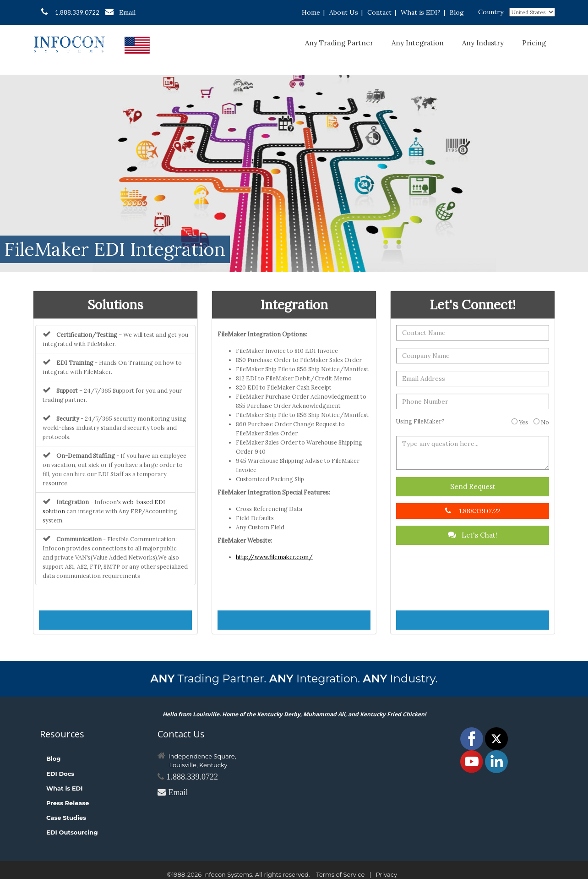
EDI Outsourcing (72, 832)
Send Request (473, 486)
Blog (457, 12)
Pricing (534, 43)
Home (311, 12)
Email (120, 12)
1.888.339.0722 (70, 12)
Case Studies (66, 818)
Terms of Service (340, 874)
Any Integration (418, 43)
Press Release (68, 803)
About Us (344, 12)
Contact (379, 12)
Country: (491, 12)
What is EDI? (421, 12)
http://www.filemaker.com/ (274, 557)
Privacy (387, 874)
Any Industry (483, 43)
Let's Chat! (473, 535)
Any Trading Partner (339, 43)
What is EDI (65, 788)
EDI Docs (60, 774)
